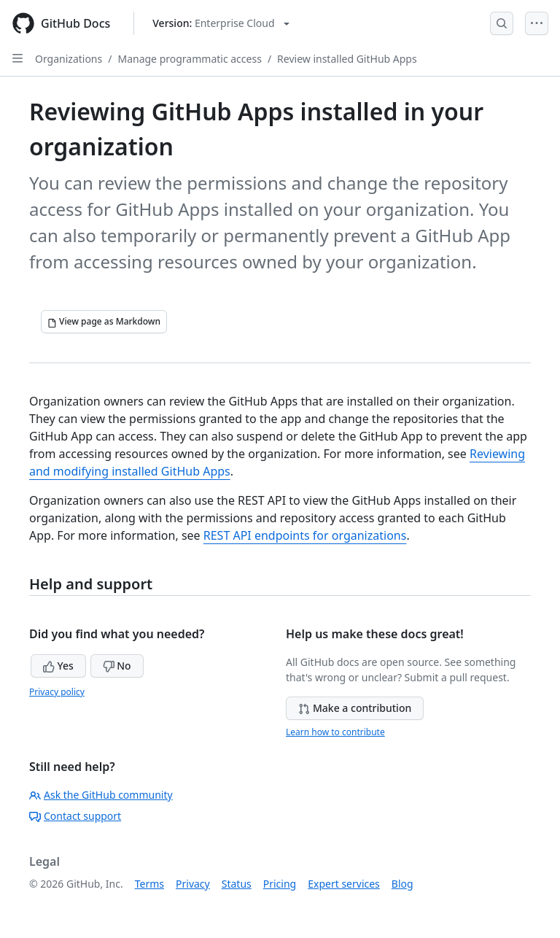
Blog (402, 884)
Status (237, 884)
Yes (58, 666)
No (117, 666)
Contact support (75, 816)
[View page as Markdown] (104, 322)
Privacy (193, 884)
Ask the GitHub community (101, 795)
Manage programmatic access (189, 59)
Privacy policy (57, 692)
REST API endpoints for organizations (305, 535)
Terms (149, 884)
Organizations (69, 59)
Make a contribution (355, 708)
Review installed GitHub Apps (347, 59)
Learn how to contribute (335, 732)
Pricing (280, 884)
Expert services (344, 884)
